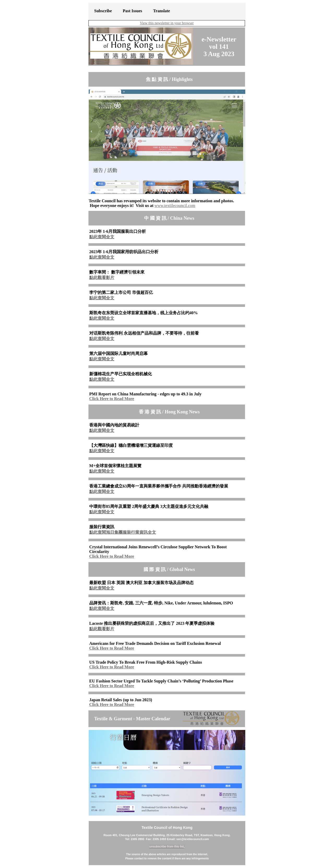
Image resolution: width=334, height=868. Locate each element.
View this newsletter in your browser (167, 23)
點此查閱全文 (102, 237)
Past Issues (133, 11)
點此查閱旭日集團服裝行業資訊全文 (123, 532)
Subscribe (103, 11)
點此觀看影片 (102, 278)
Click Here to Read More (112, 399)
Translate (162, 11)
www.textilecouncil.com (175, 206)
